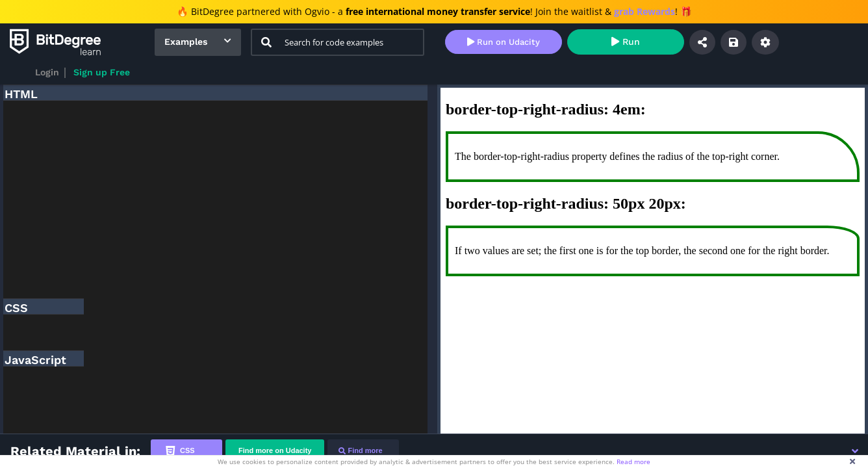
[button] (855, 451)
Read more (633, 461)
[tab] (186, 451)
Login (47, 72)
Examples (186, 42)
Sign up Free (102, 72)
